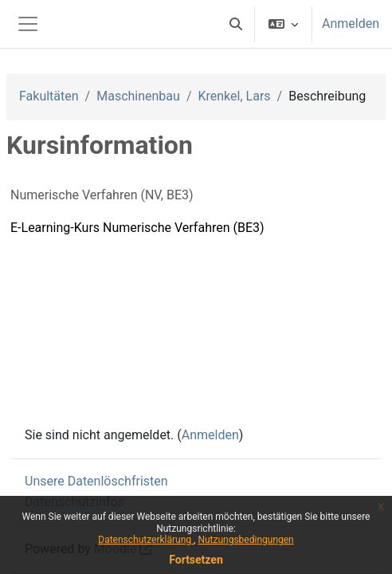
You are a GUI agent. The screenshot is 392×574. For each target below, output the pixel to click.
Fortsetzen (196, 560)
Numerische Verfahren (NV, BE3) (102, 195)
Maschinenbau (138, 96)
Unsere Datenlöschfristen (96, 481)
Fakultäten (49, 96)
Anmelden (351, 24)
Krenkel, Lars (234, 96)
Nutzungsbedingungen (245, 540)
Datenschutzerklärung (146, 540)
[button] (236, 24)
